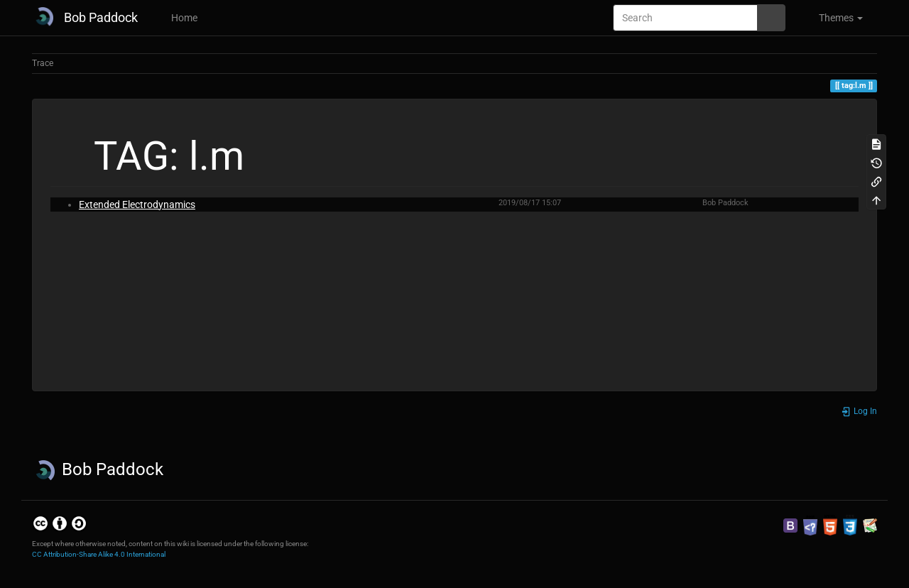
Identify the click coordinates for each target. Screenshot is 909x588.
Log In (859, 411)
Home (183, 18)
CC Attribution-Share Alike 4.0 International (99, 554)
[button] (835, 18)
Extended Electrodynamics (137, 205)
